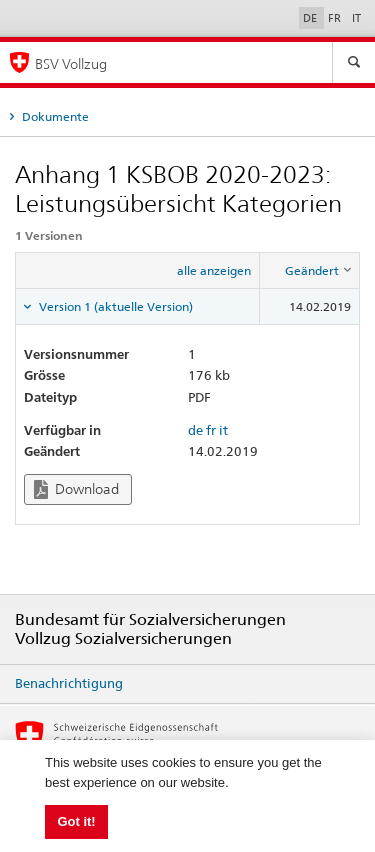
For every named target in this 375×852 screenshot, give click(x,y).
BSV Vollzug (71, 63)
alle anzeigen (214, 270)
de (195, 430)
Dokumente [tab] (54, 116)
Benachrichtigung (69, 683)
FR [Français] (336, 18)
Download (76, 489)
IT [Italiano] (356, 18)
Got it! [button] (76, 821)
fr (211, 430)
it (223, 430)
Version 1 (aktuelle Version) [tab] (114, 306)
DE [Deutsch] (311, 18)
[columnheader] (310, 270)
